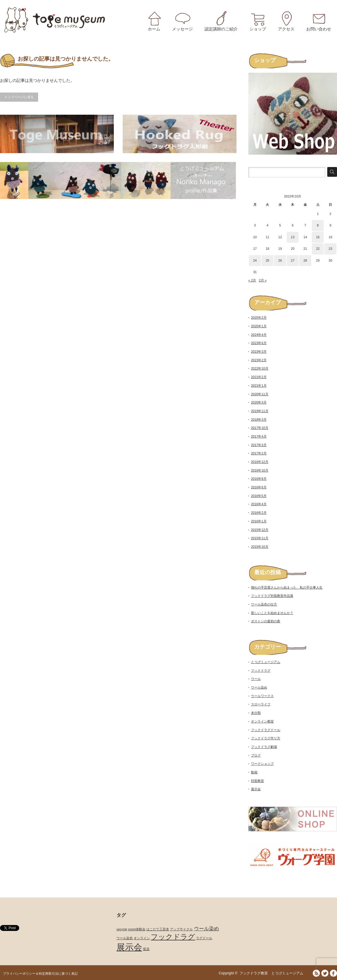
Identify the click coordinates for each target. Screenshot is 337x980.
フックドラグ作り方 (266, 738)
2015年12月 (260, 530)
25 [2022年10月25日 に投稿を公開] (268, 260)
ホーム (154, 29)
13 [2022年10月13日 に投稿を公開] (293, 237)
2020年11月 (260, 394)
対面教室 (257, 781)
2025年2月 (259, 318)
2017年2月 (259, 453)
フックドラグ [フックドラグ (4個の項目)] (173, 937)
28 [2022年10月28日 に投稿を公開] (305, 260)
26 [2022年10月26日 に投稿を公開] (280, 260)
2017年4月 (259, 436)
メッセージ (182, 29)
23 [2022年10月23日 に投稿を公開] (330, 249)
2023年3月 (259, 351)
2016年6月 (259, 487)
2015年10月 (260, 547)
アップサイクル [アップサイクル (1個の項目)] (181, 929)
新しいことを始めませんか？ (272, 613)
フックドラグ (261, 670)
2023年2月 (259, 360)
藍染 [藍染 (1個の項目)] (146, 949)
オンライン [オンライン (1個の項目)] (142, 938)
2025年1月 (259, 326)
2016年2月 (259, 513)
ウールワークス (262, 696)
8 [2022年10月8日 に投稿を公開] (318, 225)
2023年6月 (259, 343)
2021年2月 (259, 377)
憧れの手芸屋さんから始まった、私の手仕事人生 (287, 587)
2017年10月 (260, 428)
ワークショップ (262, 764)
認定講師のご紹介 (221, 29)
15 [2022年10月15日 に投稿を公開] (318, 237)
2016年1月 (259, 521)
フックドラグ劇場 (264, 747)
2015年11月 (260, 538)
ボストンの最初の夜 (266, 621)
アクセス (286, 29)
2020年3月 (259, 402)
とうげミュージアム (266, 662)
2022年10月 (260, 368)
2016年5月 (259, 496)
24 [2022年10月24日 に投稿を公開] (255, 260)
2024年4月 (259, 335)
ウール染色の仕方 (264, 604)
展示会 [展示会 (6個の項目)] (129, 947)
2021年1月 (259, 385)
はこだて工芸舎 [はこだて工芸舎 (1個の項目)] (158, 929)
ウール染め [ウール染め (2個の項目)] (206, 929)
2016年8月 (259, 479)
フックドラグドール (266, 730)
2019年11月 (260, 411)
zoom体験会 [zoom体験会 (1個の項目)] (137, 929)
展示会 (256, 789)
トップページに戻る (19, 97)
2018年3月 (259, 419)
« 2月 (252, 280)
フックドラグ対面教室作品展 (272, 596)
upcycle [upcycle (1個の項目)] (122, 929)
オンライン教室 (262, 721)
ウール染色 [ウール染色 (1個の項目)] (125, 938)
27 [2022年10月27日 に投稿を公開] (293, 260)
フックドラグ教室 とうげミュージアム (273, 973)
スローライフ (261, 704)
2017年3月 (259, 445)
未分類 (256, 713)
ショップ (258, 29)
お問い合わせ (319, 29)
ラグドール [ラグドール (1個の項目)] (204, 938)
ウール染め (259, 687)
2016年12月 (260, 462)
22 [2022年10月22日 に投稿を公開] (318, 249)
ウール (256, 679)
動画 (254, 772)
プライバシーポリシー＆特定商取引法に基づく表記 (40, 973)
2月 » (263, 280)
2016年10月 (260, 470)
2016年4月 (259, 504)
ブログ (256, 755)
